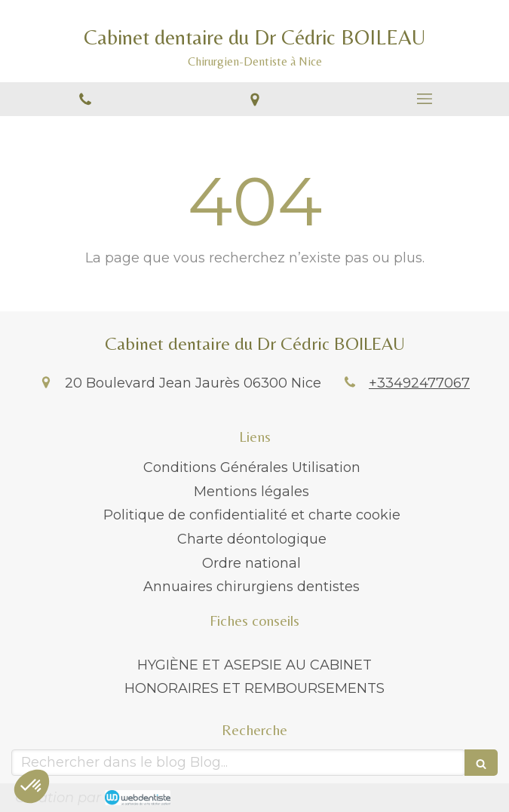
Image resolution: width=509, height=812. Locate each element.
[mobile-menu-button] (424, 99)
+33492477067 (419, 383)
